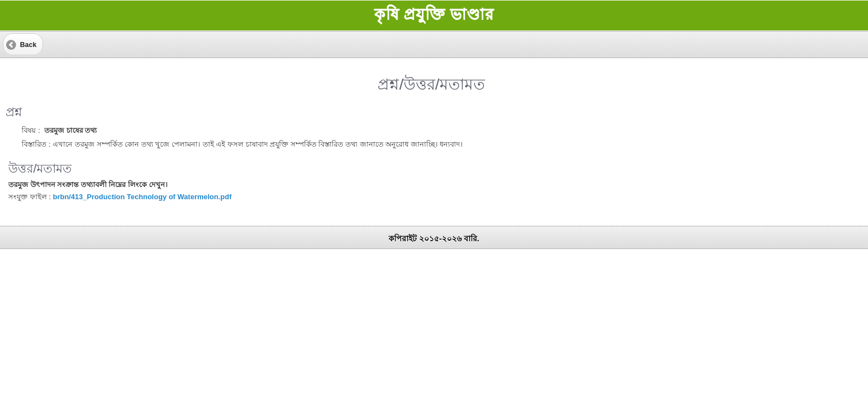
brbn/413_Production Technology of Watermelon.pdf (142, 197)
